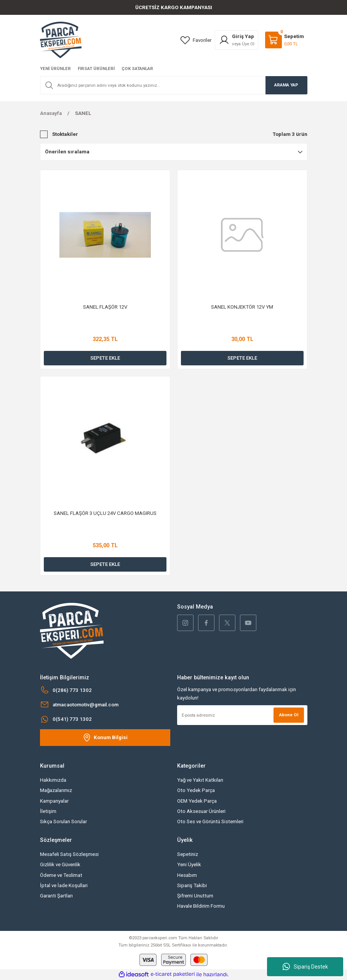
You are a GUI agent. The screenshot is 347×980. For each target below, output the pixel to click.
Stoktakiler (65, 134)
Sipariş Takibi (192, 885)
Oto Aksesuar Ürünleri (201, 811)
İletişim (48, 811)
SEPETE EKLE (105, 358)
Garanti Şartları (56, 896)
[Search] (174, 85)
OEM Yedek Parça (197, 801)
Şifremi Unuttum (195, 896)
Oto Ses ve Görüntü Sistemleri (210, 821)
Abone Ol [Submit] (289, 715)
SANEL (83, 113)
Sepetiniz (188, 854)
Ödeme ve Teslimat (61, 875)
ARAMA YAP (286, 85)
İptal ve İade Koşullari (64, 885)
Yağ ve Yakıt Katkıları (200, 780)
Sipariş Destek (305, 967)
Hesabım (187, 875)
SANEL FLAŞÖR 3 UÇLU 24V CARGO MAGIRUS (105, 513)
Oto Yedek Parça (196, 790)
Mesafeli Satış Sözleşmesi (69, 854)
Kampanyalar (54, 801)
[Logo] (61, 40)
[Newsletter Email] (242, 715)
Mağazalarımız (56, 790)
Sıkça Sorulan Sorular (63, 821)
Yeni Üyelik (189, 864)
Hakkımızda (53, 780)
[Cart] (285, 40)
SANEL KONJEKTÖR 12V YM (242, 307)
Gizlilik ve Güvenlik (60, 864)
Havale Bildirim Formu (201, 906)
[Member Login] (237, 40)
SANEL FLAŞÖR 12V (105, 307)
